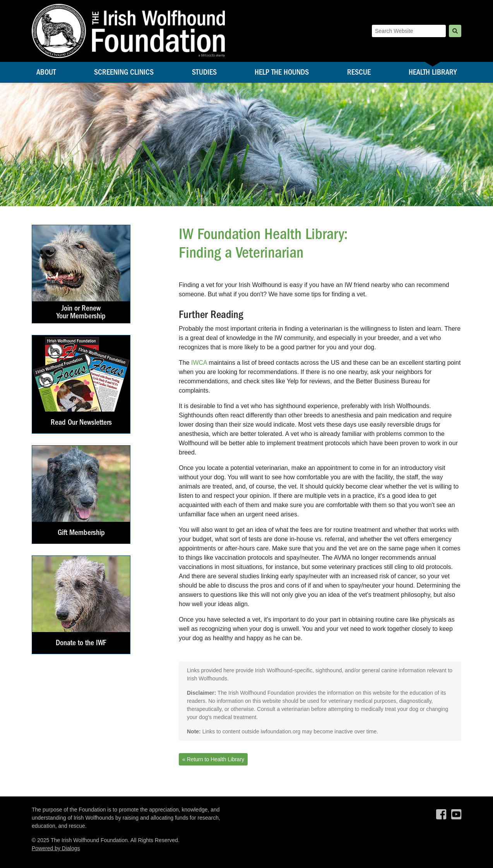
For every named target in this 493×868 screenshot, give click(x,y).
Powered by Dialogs (56, 848)
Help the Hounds (282, 72)
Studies (204, 72)
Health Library (433, 72)
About (46, 72)
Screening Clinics (124, 72)
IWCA (199, 363)
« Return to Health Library (213, 759)
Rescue (359, 72)
